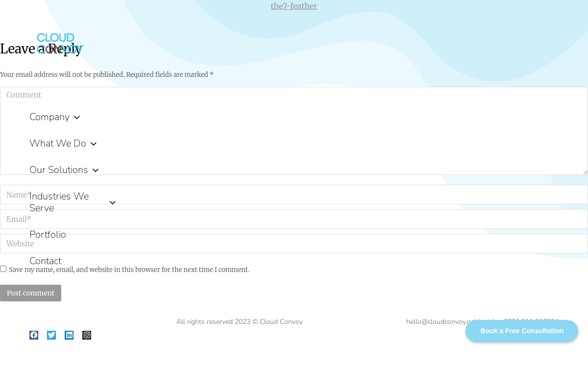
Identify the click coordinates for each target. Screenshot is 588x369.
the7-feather (294, 6)
